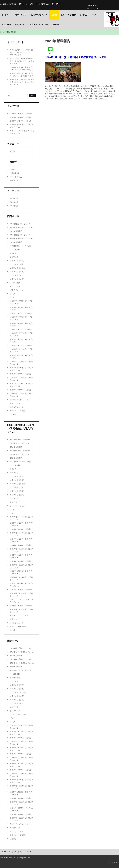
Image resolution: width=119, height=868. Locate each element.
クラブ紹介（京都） (17, 261)
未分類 (12, 151)
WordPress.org (15, 180)
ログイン (13, 169)
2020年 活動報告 (16, 242)
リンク (94, 15)
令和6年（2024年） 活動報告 (21, 117)
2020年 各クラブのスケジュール (22, 239)
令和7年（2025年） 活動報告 (21, 374)
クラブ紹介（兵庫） (17, 264)
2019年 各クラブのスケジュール (22, 228)
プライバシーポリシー (18, 290)
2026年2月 (14, 198)
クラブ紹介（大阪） (17, 272)
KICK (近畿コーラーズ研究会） (38, 24)
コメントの (16, 177)
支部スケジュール (21, 15)
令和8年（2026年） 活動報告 (21, 114)
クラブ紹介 (84, 15)
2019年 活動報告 (16, 231)
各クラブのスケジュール (39, 15)
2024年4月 (14, 202)
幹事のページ (57, 24)
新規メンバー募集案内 (69, 15)
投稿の (14, 173)
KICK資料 (16, 250)
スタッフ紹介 (6, 24)
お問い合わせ (19, 24)
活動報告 (54, 15)
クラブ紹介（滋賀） (17, 279)
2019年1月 (14, 206)
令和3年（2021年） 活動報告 (21, 313)
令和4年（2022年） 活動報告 (21, 329)
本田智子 (26, 76)
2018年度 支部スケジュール (20, 224)
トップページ (6, 15)
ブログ (12, 294)
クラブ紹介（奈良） (17, 275)
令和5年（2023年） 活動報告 (21, 345)
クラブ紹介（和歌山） (18, 268)
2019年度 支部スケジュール (20, 235)
